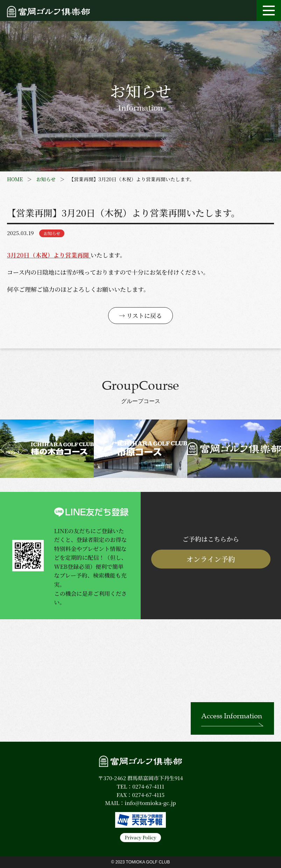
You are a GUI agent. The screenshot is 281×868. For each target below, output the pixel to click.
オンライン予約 (211, 559)
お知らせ (46, 179)
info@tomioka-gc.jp (150, 803)
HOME (15, 179)
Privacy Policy (140, 837)
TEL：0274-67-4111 (140, 786)
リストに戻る (144, 315)
